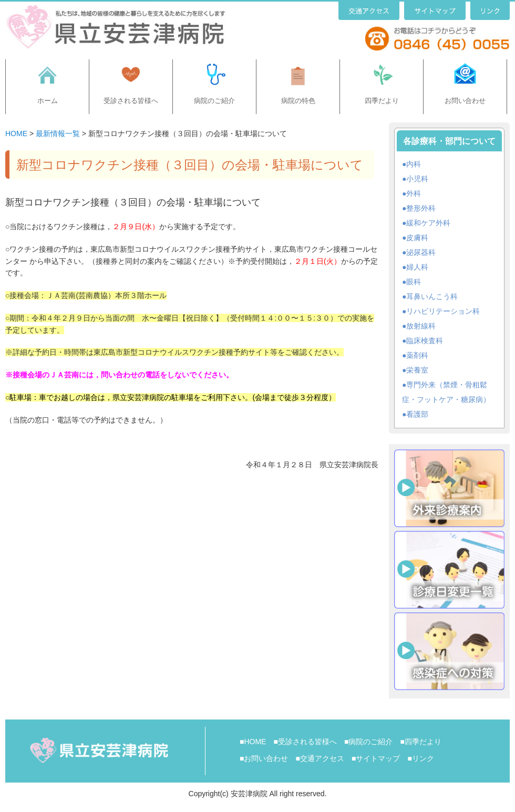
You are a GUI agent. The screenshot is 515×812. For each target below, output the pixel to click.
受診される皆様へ (131, 101)
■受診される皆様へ (305, 742)
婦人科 (417, 267)
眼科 (414, 282)
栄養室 (417, 370)
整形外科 (421, 208)
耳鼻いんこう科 (432, 296)
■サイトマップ (376, 758)
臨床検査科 (425, 341)
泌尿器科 (421, 252)
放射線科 (421, 326)
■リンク (420, 758)
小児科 (417, 179)
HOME (16, 133)
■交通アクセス (320, 758)
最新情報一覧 (58, 133)
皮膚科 (417, 238)
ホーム (48, 101)
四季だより (382, 101)
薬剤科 (417, 355)
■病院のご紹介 (368, 742)
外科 (414, 193)
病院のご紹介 (214, 101)
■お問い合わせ (264, 758)
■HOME (253, 742)
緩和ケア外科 (428, 223)
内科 (414, 164)
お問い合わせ (465, 101)
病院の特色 (298, 101)
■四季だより (420, 742)
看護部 (417, 414)
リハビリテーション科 (443, 311)
